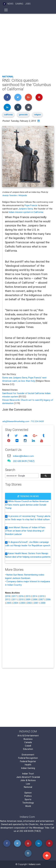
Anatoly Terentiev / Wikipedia (14, 195)
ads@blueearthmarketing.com (16, 421)
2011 (14, 599)
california (8, 115)
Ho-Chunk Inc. (32, 824)
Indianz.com (34, 864)
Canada (28, 742)
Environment (28, 755)
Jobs (28, 4)
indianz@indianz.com (23, 456)
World (28, 806)
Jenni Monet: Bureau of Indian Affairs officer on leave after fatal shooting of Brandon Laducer (25, 531)
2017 (14, 596)
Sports (28, 799)
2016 (21, 596)
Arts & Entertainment (28, 736)
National (8, 77)
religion (37, 115)
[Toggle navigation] (6, 10)
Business (28, 739)
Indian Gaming (28, 768)
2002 (29, 603)
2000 (43, 603)
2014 (35, 596)
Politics (28, 796)
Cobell (28, 746)
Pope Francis (31, 205)
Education (28, 749)
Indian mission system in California (26, 212)
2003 (23, 603)
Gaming (19, 4)
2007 (41, 599)
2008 (35, 599)
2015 (28, 596)
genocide (23, 115)
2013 (42, 596)
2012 (8, 599)
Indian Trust (28, 774)
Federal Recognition (28, 758)
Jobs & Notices (28, 780)
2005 (9, 603)
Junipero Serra (26, 209)
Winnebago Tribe (41, 828)
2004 (16, 603)
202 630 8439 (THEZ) (24, 461)
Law (28, 784)
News (10, 4)
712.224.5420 (37, 421)
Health (28, 765)
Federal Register (28, 761)
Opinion (28, 793)
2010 (21, 599)
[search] (22, 476)
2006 (48, 599)
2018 (8, 596)
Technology (28, 803)
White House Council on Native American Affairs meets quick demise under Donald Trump (27, 505)
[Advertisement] (28, 44)
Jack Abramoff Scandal (28, 777)
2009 (28, 599)
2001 (36, 603)
